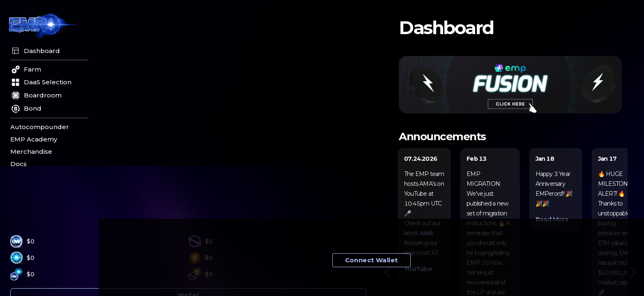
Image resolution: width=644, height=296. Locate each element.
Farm (26, 69)
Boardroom (36, 95)
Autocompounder (40, 127)
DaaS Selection (41, 82)
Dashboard (35, 51)
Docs (18, 164)
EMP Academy (34, 139)
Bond (26, 109)
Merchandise (31, 152)
